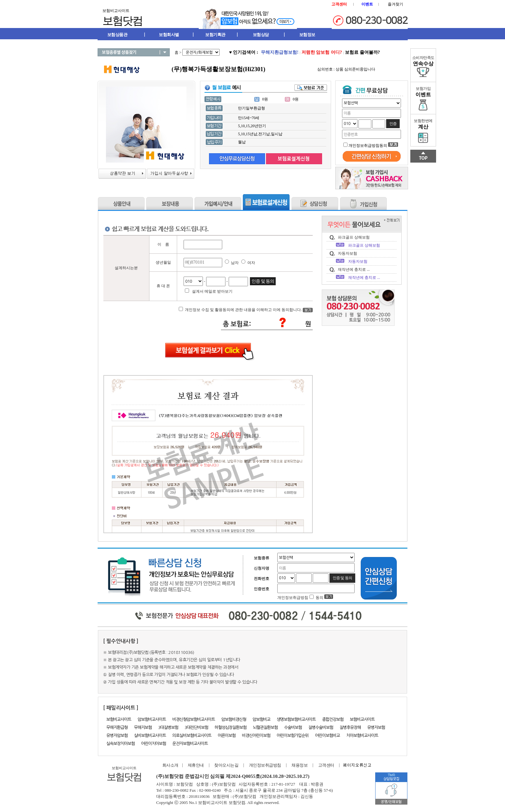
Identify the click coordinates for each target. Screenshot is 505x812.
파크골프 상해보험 (354, 237)
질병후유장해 (350, 727)
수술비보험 (293, 727)
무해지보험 (143, 727)
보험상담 (261, 35)
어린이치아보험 (153, 744)
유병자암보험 (117, 736)
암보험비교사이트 (152, 719)
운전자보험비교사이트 (190, 744)
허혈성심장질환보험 (230, 727)
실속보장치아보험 (120, 744)
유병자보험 (376, 727)
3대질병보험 (168, 727)
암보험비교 (261, 719)
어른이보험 (227, 736)
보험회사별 (169, 35)
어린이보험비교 (327, 736)
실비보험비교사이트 (150, 736)
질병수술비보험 (321, 727)
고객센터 (326, 765)
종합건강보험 (333, 719)
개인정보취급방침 (265, 765)
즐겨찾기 (395, 4)
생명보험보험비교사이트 (296, 719)
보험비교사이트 (119, 719)
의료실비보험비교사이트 (192, 736)
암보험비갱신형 (234, 719)
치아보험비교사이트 (362, 736)
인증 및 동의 (263, 281)
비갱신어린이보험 (256, 736)
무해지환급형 (117, 727)
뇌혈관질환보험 (265, 727)
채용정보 (300, 765)
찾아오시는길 (226, 765)
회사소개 (169, 765)
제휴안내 (196, 765)
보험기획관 (215, 35)
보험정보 (307, 35)
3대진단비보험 (196, 727)
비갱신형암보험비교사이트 (194, 719)
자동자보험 (348, 253)
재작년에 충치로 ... (354, 269)
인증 (393, 124)
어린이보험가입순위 (293, 736)
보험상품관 (117, 35)
